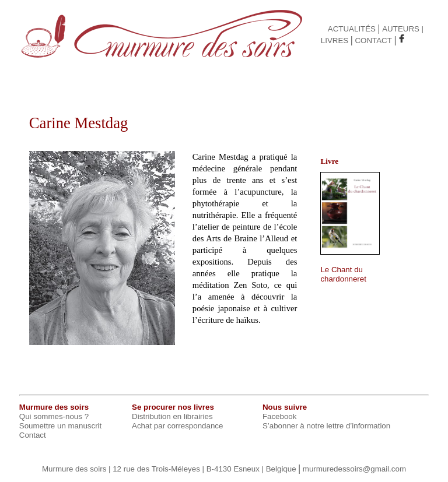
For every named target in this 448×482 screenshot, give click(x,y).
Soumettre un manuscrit (61, 426)
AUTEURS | (403, 29)
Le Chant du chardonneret (343, 274)
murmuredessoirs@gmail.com (354, 469)
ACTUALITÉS (352, 29)
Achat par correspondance (177, 426)
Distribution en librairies (172, 416)
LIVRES (335, 41)
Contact (33, 435)
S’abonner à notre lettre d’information (326, 426)
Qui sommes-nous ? (54, 416)
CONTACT (373, 41)
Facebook (280, 416)
